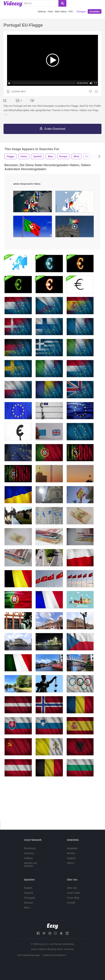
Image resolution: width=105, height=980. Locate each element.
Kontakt (71, 907)
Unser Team (73, 897)
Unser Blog (73, 902)
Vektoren (42, 12)
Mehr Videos (61, 12)
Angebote (72, 853)
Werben (71, 858)
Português (30, 902)
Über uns (72, 892)
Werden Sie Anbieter (30, 869)
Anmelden (95, 12)
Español (29, 897)
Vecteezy (29, 858)
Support (71, 863)
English (28, 892)
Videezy (28, 863)
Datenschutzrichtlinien (54, 960)
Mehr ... (28, 912)
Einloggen (81, 12)
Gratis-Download (55, 129)
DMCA (70, 867)
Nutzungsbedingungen (29, 960)
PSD (71, 12)
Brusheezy (30, 853)
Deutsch (29, 907)
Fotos (50, 12)
